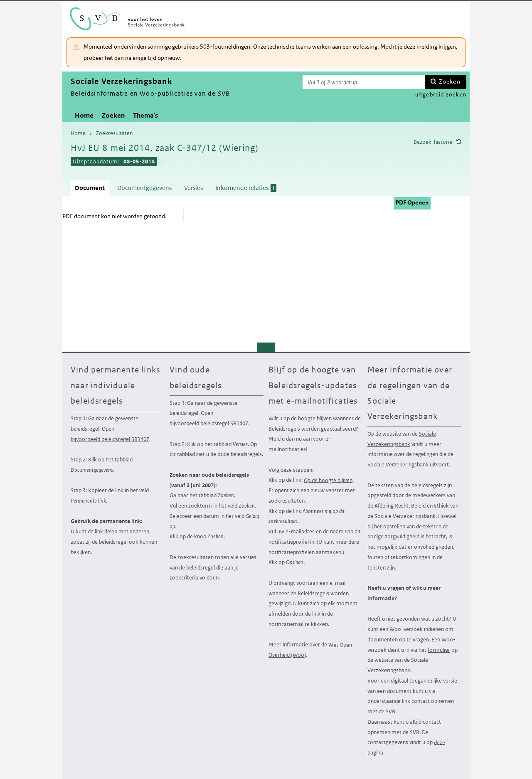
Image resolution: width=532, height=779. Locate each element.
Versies (193, 188)
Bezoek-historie (433, 142)
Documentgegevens (144, 188)
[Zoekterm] (364, 82)
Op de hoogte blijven (328, 480)
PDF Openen (412, 202)
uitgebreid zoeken (441, 95)
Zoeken (450, 81)
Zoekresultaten (114, 133)
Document (90, 188)
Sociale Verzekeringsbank (402, 439)
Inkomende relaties (246, 188)
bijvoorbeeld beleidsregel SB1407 (110, 439)
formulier (439, 650)
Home (84, 115)
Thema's (145, 115)
